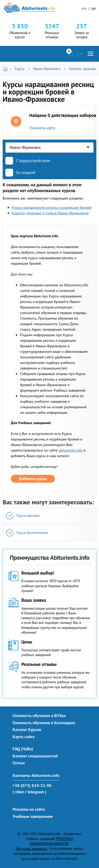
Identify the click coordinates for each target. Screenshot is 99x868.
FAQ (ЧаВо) (23, 749)
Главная (6, 68)
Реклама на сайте (29, 809)
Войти (80, 54)
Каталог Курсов (27, 729)
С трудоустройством (33, 161)
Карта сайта (24, 737)
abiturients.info (70, 450)
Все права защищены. (32, 848)
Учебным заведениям (33, 816)
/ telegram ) (36, 792)
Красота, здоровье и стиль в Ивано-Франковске (50, 213)
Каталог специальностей (35, 756)
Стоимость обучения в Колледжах (44, 723)
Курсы (20, 69)
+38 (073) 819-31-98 (32, 785)
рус (94, 8)
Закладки (71, 54)
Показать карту (42, 128)
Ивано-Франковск (47, 69)
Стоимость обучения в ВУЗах (39, 715)
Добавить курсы (33, 479)
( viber (18, 792)
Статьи (19, 763)
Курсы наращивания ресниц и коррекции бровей (52, 207)
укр (84, 8)
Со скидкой (26, 172)
